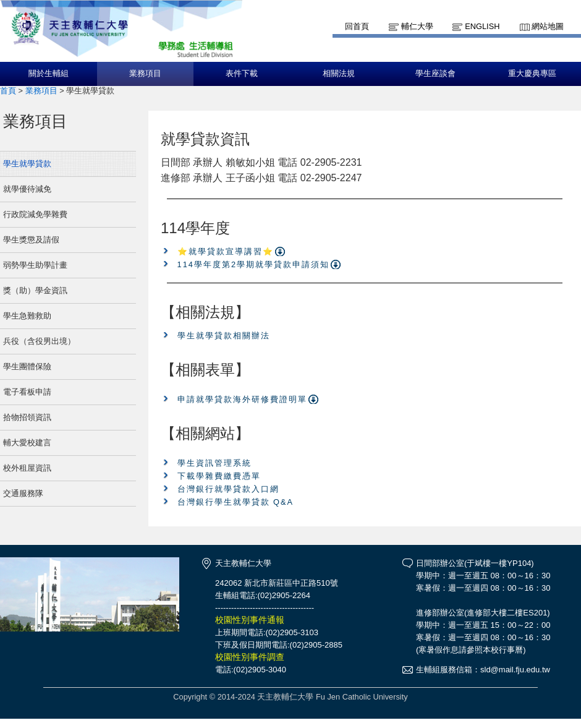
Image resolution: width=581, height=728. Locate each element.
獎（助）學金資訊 (35, 290)
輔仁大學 (417, 26)
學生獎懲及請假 (31, 240)
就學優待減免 (27, 189)
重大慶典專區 (532, 74)
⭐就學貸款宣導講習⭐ (226, 251)
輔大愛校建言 (27, 443)
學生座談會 (435, 74)
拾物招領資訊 (27, 417)
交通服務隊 (23, 493)
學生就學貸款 (27, 164)
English (482, 26)
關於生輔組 (49, 74)
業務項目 (145, 74)
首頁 (8, 91)
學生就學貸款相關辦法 (224, 336)
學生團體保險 (27, 366)
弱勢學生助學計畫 (35, 265)
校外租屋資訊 (27, 468)
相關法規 (339, 74)
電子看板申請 (27, 392)
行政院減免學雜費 (35, 214)
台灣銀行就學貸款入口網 (228, 489)
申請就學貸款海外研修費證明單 (242, 399)
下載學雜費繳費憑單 (219, 476)
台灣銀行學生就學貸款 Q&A (236, 502)
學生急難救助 (27, 316)
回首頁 (357, 26)
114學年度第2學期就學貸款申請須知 (253, 264)
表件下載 (242, 74)
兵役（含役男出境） (39, 341)
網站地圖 (548, 26)
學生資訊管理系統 (214, 463)
